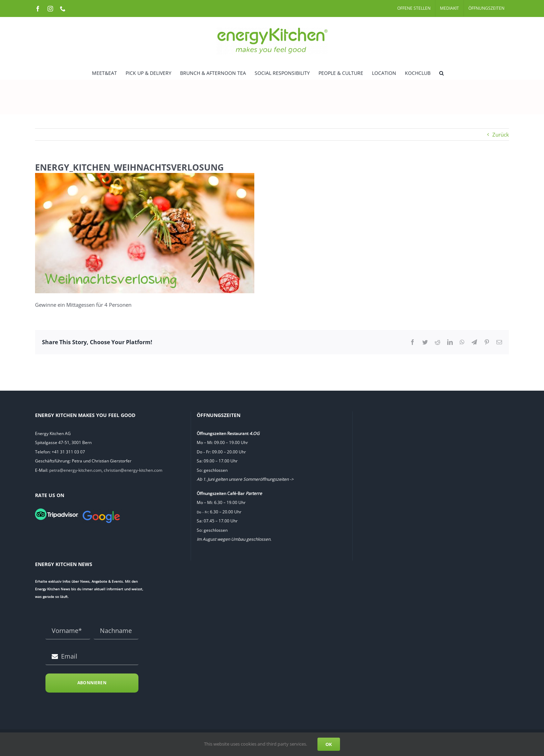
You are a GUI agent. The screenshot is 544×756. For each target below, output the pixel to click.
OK (329, 744)
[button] (441, 72)
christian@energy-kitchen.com (133, 470)
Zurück (501, 134)
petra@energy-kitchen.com (75, 470)
